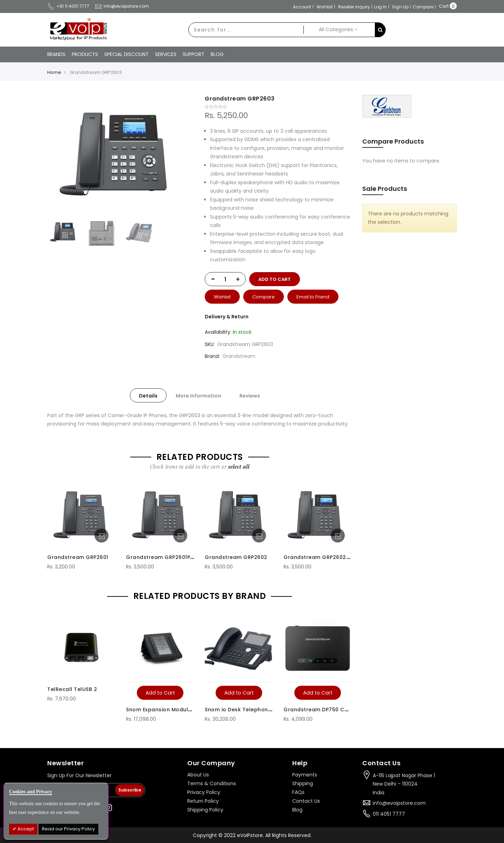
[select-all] (239, 467)
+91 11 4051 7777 (68, 6)
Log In (380, 7)
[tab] (148, 395)
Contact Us (306, 801)
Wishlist (325, 7)
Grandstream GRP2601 (78, 557)
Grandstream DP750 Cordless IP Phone (336, 710)
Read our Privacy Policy (68, 829)
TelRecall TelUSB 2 (72, 689)
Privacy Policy (204, 792)
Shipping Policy (205, 810)
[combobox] (246, 30)
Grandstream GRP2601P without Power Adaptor (190, 557)
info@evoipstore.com (122, 6)
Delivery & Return (227, 317)
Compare (423, 7)
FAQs (298, 792)
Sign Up (400, 7)
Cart (444, 6)
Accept (25, 829)
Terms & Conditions (212, 783)
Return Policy (203, 801)
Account (302, 7)
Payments (305, 775)
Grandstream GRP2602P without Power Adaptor (349, 557)
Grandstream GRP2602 (236, 557)
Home (54, 72)
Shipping (303, 783)
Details (148, 396)
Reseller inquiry (354, 7)
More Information (198, 396)
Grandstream (239, 356)
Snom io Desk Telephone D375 (246, 710)
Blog (297, 810)
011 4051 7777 (389, 814)
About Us (198, 775)
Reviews (250, 396)
